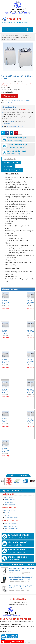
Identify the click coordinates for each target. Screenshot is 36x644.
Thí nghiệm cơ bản (13, 36)
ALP (20, 36)
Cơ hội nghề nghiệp (10, 505)
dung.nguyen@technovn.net (15, 126)
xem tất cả (31, 564)
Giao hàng (7, 515)
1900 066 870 (25, 109)
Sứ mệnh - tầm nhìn (10, 500)
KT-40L (10, 103)
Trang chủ (5, 36)
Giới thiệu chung (9, 497)
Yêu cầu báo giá (10, 96)
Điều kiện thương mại (12, 170)
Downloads (8, 166)
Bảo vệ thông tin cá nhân (11, 518)
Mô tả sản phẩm (10, 159)
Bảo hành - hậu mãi (10, 510)
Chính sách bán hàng (10, 524)
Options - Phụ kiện (11, 162)
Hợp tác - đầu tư (9, 502)
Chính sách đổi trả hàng (11, 529)
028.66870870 (6, 124)
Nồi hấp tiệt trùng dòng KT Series (15, 38)
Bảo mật (6, 513)
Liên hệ (6, 531)
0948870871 (12, 121)
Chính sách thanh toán (11, 526)
